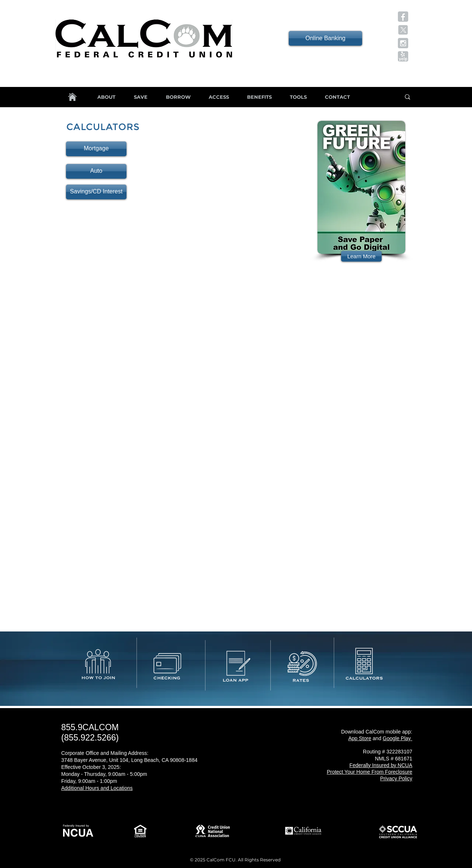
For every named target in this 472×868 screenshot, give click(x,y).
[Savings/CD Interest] (96, 192)
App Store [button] (360, 738)
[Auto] (96, 171)
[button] (403, 17)
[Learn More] (361, 256)
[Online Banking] (325, 38)
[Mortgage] (96, 149)
